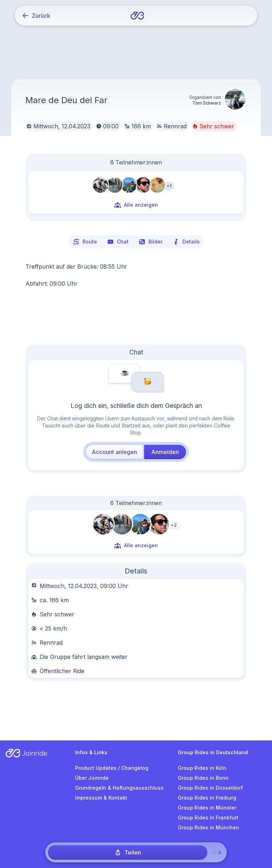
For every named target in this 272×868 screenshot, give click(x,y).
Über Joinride (92, 778)
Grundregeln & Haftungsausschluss (119, 788)
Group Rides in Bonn (203, 778)
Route (85, 242)
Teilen (128, 852)
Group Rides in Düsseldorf (210, 788)
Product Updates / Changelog (112, 768)
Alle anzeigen (136, 205)
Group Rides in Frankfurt (208, 817)
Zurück (36, 16)
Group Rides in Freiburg (207, 798)
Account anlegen (114, 452)
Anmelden (165, 452)
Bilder (151, 242)
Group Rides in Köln (202, 768)
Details (186, 242)
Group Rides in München (208, 827)
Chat (118, 242)
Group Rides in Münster (207, 808)
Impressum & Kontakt (101, 798)
